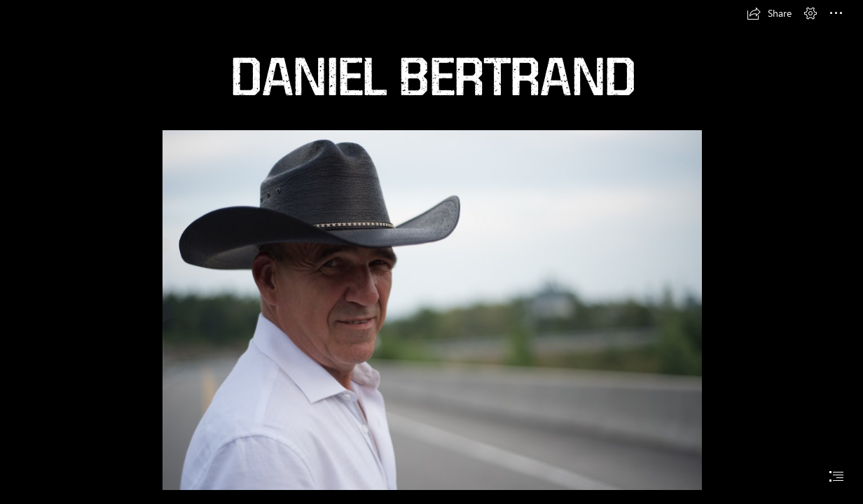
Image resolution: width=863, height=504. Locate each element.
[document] (431, 252)
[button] (769, 13)
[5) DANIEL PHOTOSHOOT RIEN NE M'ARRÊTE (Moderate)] (431, 309)
